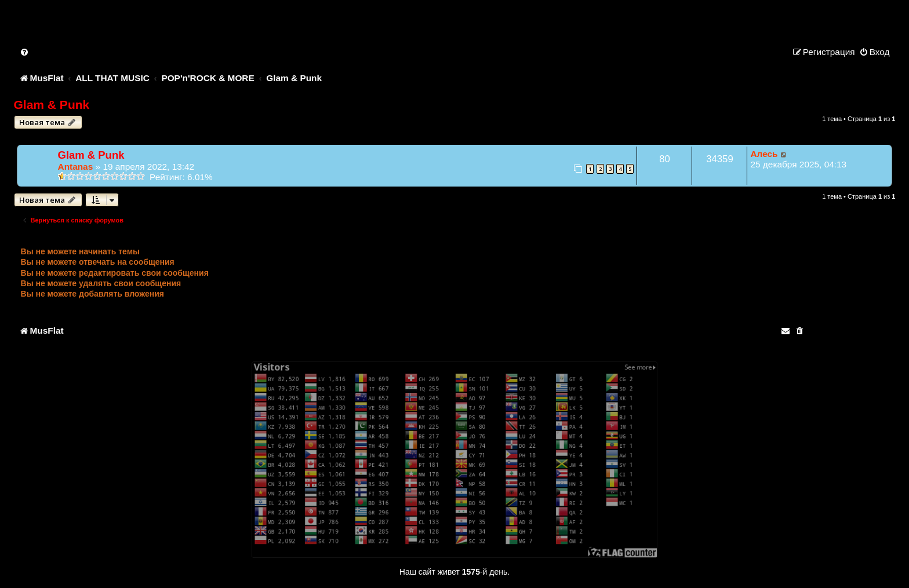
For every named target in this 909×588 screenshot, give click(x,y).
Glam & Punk (52, 105)
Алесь (764, 154)
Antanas (76, 167)
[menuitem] (25, 52)
